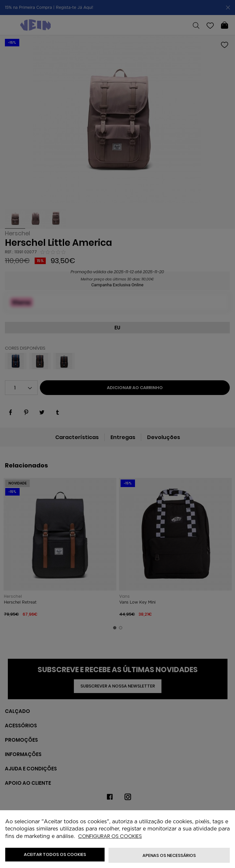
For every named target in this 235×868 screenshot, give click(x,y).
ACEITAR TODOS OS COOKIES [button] (55, 854)
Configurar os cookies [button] (110, 836)
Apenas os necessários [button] (169, 855)
